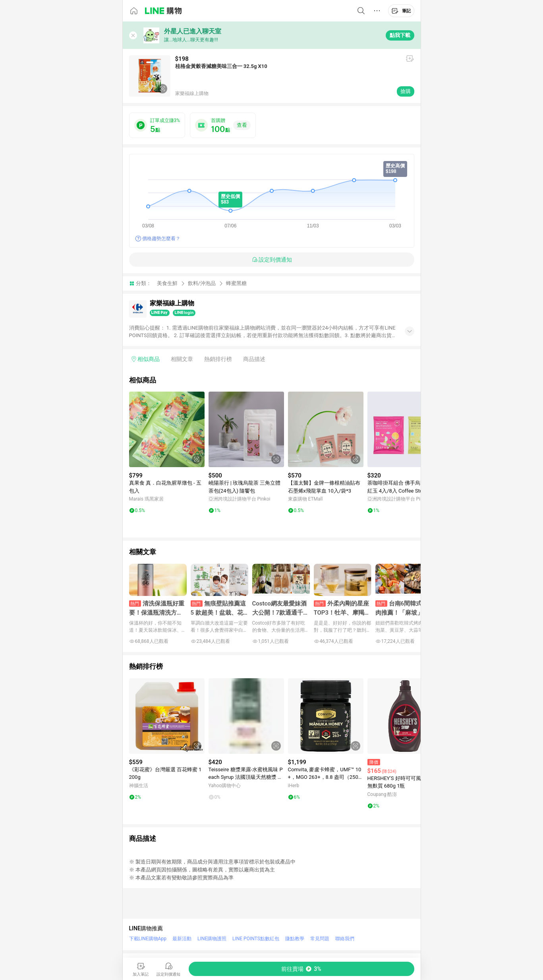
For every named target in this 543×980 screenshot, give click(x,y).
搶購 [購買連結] (406, 91)
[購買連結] (301, 969)
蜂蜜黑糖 (236, 283)
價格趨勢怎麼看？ (161, 239)
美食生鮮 (167, 283)
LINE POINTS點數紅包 (256, 939)
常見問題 (320, 939)
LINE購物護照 (212, 939)
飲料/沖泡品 (202, 283)
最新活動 (182, 939)
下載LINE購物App (148, 939)
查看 (242, 125)
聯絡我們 (345, 939)
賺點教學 (295, 939)
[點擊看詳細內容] (167, 429)
